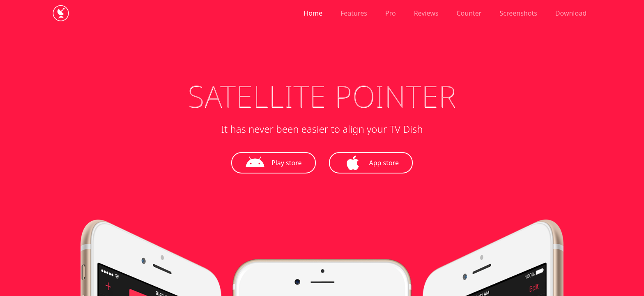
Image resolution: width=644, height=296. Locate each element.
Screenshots (518, 13)
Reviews (426, 13)
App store (371, 163)
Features (354, 13)
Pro (391, 13)
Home (313, 13)
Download (571, 13)
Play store (274, 163)
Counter (469, 13)
